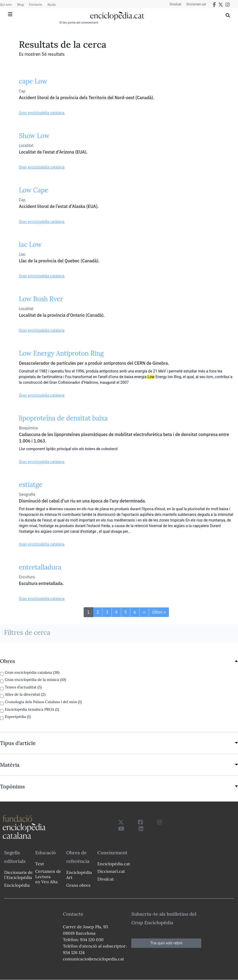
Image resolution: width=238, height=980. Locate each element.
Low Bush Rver (41, 299)
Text (40, 864)
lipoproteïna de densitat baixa (64, 418)
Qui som (6, 4)
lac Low (30, 245)
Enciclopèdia (17, 885)
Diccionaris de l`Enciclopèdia (18, 875)
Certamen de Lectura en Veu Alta (48, 876)
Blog (20, 4)
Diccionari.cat (196, 4)
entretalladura (40, 567)
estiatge (31, 485)
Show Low (34, 136)
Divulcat (175, 4)
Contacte (35, 4)
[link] (119, 661)
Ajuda (52, 4)
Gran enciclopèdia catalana (42, 113)
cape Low (33, 81)
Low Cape (34, 190)
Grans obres (78, 885)
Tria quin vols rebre (166, 943)
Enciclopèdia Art (79, 875)
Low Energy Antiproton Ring (62, 353)
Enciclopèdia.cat (113, 864)
